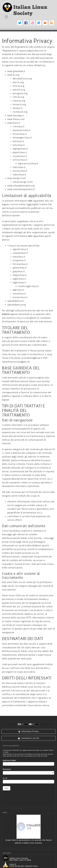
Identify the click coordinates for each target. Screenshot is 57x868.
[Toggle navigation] (6, 17)
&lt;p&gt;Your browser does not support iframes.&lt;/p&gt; (29, 777)
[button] (29, 731)
